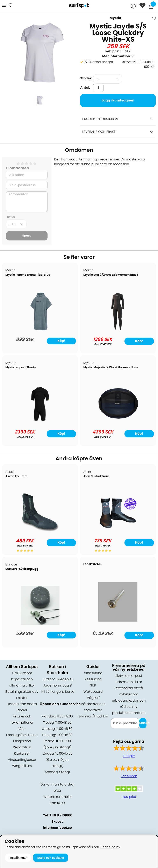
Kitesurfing (93, 679)
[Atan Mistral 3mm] (118, 531)
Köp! (139, 341)
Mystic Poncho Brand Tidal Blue (28, 275)
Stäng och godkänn (51, 858)
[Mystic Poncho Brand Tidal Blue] (40, 330)
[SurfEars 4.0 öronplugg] (40, 624)
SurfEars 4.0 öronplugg (22, 569)
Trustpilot (129, 797)
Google (129, 756)
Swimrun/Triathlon (93, 716)
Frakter (22, 698)
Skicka (143, 723)
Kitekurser (22, 754)
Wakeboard (93, 692)
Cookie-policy (110, 847)
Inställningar (18, 858)
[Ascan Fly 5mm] (40, 531)
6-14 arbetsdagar (99, 62)
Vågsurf (93, 698)
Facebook (129, 776)
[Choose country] (133, 6)
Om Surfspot (22, 673)
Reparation (22, 747)
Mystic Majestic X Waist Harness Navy (111, 367)
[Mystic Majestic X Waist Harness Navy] (118, 422)
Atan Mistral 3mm (96, 476)
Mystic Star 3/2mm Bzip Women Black (111, 275)
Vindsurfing (93, 673)
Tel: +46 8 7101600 (58, 815)
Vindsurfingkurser (22, 760)
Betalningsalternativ (22, 692)
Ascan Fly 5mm (16, 476)
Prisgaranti (22, 741)
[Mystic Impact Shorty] (40, 422)
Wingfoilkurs (22, 766)
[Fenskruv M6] (118, 621)
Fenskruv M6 (92, 564)
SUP (93, 685)
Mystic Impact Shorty (21, 367)
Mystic (115, 18)
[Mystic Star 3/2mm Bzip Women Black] (118, 330)
